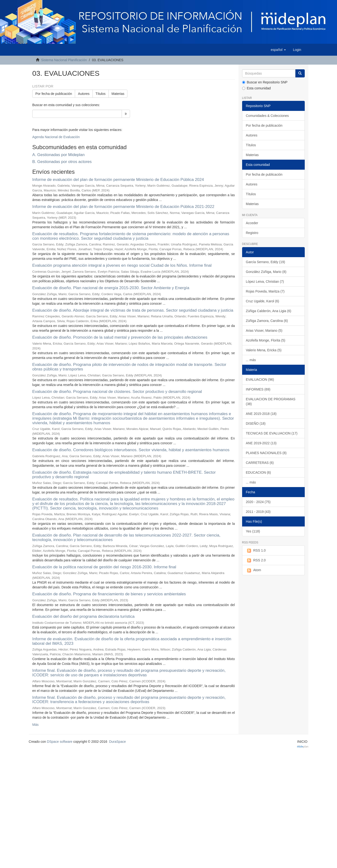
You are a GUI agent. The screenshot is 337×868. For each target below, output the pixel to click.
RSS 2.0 (256, 560)
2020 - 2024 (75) (258, 502)
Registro (252, 233)
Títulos (101, 94)
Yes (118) (253, 531)
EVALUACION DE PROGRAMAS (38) (271, 401)
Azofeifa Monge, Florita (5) (266, 340)
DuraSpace (117, 742)
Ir (126, 114)
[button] (278, 50)
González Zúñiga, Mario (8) (266, 272)
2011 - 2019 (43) (258, 512)
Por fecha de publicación (54, 94)
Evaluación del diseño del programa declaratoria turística (83, 616)
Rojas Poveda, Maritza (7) (265, 291)
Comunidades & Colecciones (267, 116)
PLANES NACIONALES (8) (266, 453)
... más (251, 360)
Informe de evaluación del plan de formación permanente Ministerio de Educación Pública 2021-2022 (123, 207)
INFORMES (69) (258, 389)
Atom (254, 570)
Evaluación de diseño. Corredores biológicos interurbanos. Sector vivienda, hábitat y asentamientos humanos (131, 450)
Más (35, 725)
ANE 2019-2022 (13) (261, 443)
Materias (118, 94)
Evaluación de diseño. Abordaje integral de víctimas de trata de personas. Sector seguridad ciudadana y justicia (133, 310)
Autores (84, 94)
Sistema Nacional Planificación (64, 60)
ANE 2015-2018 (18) (261, 414)
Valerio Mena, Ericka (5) (264, 350)
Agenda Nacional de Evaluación (56, 137)
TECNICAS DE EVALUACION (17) (272, 433)
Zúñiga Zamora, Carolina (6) (267, 321)
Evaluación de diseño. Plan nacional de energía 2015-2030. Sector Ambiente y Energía (111, 288)
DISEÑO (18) (256, 423)
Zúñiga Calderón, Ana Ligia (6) (269, 311)
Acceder (252, 223)
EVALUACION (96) (260, 380)
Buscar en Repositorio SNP (265, 82)
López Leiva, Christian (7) (265, 282)
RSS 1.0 (256, 551)
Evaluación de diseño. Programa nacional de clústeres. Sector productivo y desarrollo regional (117, 392)
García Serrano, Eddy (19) (266, 262)
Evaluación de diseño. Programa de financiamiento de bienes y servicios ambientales (109, 594)
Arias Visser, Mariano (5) (264, 331)
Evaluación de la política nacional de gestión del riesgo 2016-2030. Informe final (104, 567)
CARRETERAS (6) (260, 463)
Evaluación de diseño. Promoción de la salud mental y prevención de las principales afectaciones (120, 337)
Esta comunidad (256, 88)
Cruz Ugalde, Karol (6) (263, 301)
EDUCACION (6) (258, 472)
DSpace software (60, 742)
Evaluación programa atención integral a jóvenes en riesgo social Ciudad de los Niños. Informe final (122, 265)
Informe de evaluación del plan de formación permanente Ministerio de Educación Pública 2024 (118, 180)
